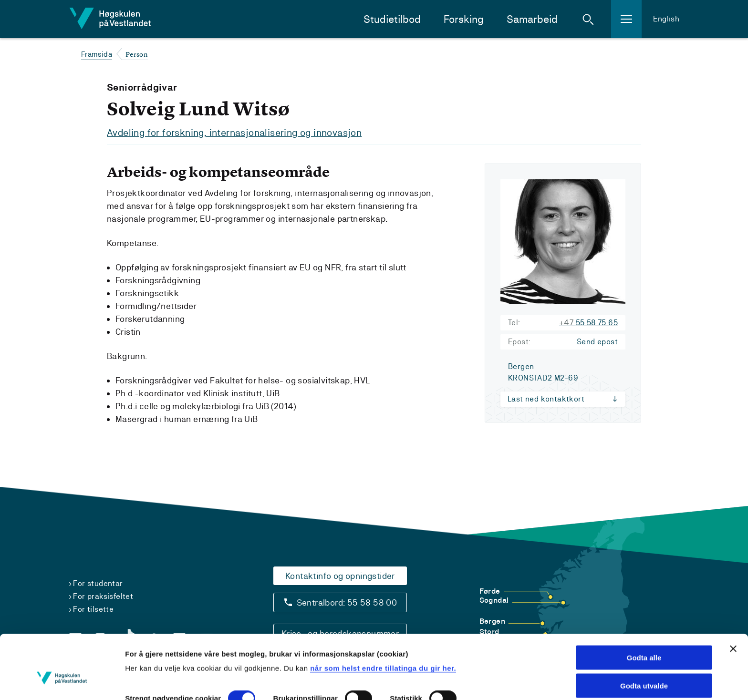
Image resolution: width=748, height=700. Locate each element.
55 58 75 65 (588, 322)
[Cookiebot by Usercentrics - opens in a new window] (62, 681)
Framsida (97, 54)
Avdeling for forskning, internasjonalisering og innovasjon (234, 133)
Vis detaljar (144, 681)
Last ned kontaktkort (546, 398)
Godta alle (644, 607)
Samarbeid (532, 19)
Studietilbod (392, 19)
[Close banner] (733, 598)
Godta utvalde (644, 635)
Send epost (597, 341)
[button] (588, 19)
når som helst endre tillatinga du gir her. (383, 617)
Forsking (464, 19)
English (666, 19)
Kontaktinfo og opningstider (340, 575)
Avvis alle (644, 663)
